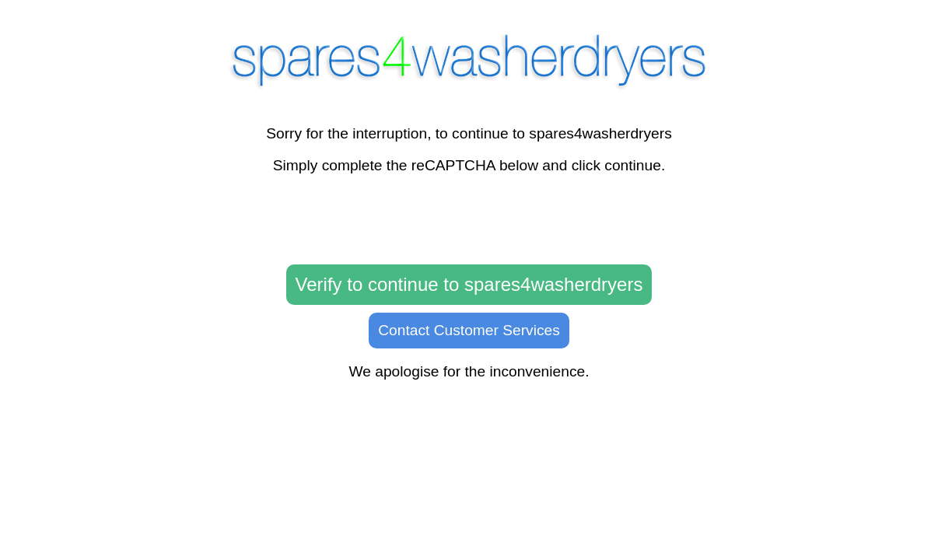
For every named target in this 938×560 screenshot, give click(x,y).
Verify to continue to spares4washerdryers (469, 284)
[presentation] (469, 220)
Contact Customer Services (469, 330)
